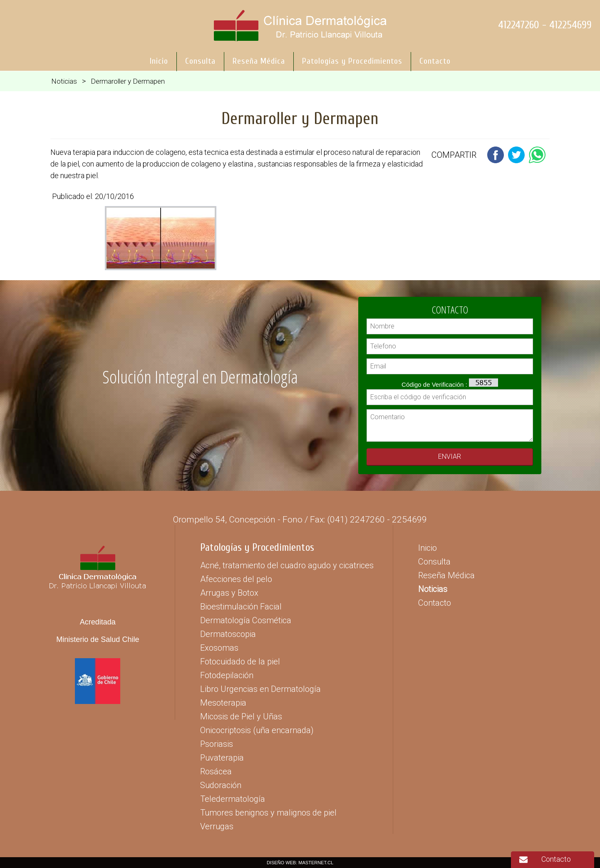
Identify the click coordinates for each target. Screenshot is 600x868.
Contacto (556, 859)
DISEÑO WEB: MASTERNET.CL (300, 863)
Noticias (64, 81)
